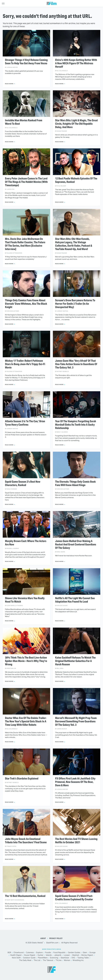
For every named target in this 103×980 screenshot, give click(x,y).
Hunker (40, 955)
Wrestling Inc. (78, 960)
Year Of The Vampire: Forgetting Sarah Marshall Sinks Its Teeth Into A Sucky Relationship (76, 425)
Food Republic (59, 953)
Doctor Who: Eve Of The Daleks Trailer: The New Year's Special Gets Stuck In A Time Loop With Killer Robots (26, 721)
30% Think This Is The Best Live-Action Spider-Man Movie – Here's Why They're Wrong (26, 661)
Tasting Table (83, 958)
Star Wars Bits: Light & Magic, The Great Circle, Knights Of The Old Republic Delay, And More (76, 124)
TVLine (59, 960)
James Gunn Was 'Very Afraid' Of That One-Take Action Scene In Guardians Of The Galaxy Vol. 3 (76, 364)
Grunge (92, 953)
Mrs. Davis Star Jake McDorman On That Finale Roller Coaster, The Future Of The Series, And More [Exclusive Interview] (25, 244)
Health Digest (16, 955)
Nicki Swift (16, 958)
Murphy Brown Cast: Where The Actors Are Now (26, 543)
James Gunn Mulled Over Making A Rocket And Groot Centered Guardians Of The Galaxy (76, 544)
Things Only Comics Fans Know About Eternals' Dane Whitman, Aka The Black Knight (26, 304)
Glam (85, 953)
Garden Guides (74, 953)
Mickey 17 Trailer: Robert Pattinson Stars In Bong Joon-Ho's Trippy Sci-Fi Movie (25, 364)
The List (37, 960)
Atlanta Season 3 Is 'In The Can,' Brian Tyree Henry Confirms (25, 423)
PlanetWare (43, 958)
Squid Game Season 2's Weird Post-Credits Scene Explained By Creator (74, 898)
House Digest (30, 955)
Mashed (76, 955)
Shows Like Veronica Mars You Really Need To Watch (25, 600)
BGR (9, 953)
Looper (67, 955)
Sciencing (54, 958)
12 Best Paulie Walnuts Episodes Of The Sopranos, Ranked (76, 180)
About (43, 938)
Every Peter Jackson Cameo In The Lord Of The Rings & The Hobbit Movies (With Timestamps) (26, 182)
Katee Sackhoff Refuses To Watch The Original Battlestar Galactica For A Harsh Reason (75, 661)
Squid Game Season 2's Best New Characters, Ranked (23, 483)
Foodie (48, 953)
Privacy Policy (56, 938)
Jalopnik (58, 955)
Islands (49, 955)
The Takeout (48, 960)
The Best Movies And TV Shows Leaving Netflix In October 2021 (76, 841)
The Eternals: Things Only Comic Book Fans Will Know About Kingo (75, 483)
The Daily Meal (25, 960)
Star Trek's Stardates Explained (22, 779)
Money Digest (87, 955)
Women (67, 960)
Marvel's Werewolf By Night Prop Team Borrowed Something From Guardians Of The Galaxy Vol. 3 (76, 721)
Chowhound (19, 953)
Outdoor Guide (29, 958)
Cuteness (30, 953)
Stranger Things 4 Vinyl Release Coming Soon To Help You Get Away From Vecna (26, 62)
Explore (39, 953)
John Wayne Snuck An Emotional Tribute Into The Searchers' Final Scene (26, 841)
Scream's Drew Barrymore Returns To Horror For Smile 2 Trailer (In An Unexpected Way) (75, 304)
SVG (73, 958)
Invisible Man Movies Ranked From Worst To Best (24, 122)
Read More (9, 84)
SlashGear (65, 958)
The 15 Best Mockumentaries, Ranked (25, 896)
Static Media (37, 943)
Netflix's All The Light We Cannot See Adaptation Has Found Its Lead (75, 600)
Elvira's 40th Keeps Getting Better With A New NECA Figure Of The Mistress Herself (76, 63)
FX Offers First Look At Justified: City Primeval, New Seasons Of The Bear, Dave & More (75, 782)
